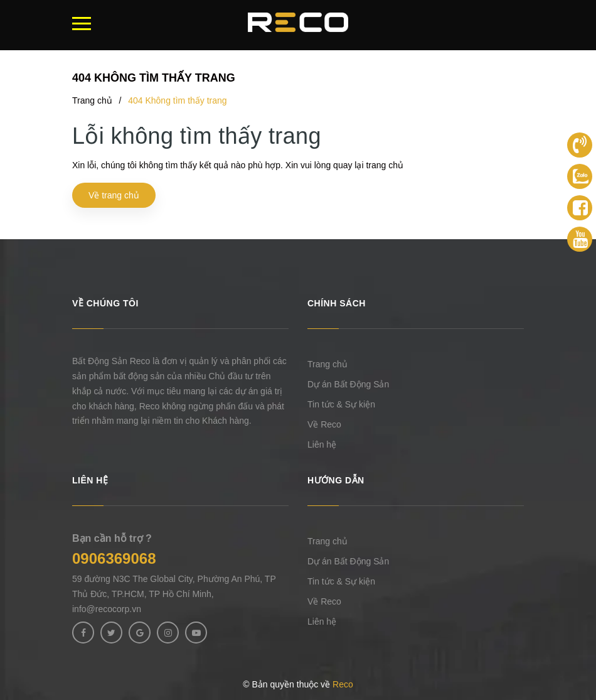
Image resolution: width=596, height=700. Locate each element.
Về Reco (324, 424)
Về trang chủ (114, 195)
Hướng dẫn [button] (336, 480)
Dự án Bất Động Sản (348, 384)
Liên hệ (322, 444)
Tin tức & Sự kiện (341, 404)
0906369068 (114, 558)
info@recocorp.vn (107, 609)
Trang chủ (327, 364)
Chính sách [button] (337, 303)
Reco (343, 684)
